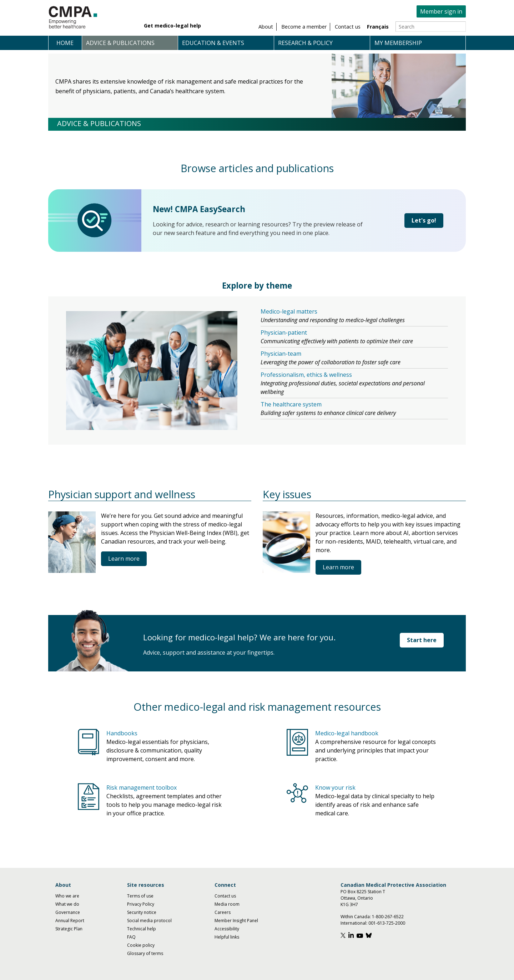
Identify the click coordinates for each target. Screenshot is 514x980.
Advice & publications (120, 43)
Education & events (213, 43)
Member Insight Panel (236, 921)
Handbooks (122, 733)
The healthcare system (291, 404)
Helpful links (227, 937)
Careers (223, 912)
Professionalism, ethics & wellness (306, 375)
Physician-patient (284, 332)
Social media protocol (149, 921)
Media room (227, 904)
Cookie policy (141, 945)
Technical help (142, 929)
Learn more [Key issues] (338, 567)
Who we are (67, 896)
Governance (68, 912)
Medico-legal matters (289, 311)
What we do (67, 904)
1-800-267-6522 (388, 917)
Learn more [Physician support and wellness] (124, 559)
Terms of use (140, 896)
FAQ (131, 937)
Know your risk (335, 787)
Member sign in (441, 11)
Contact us (225, 896)
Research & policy (305, 43)
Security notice (142, 912)
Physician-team (281, 354)
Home (65, 43)
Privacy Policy (141, 904)
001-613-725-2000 (387, 923)
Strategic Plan (69, 929)
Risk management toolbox (142, 787)
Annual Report (70, 921)
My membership (398, 43)
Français (378, 27)
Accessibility (227, 929)
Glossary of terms (145, 953)
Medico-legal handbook (347, 733)
